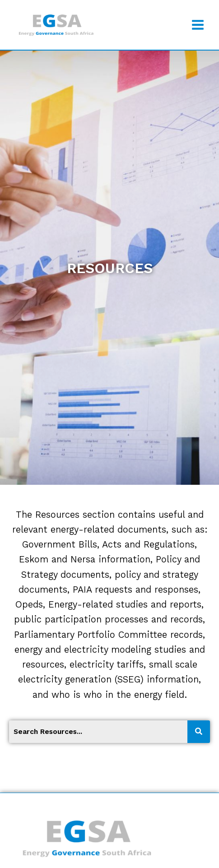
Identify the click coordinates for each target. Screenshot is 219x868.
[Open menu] (198, 25)
